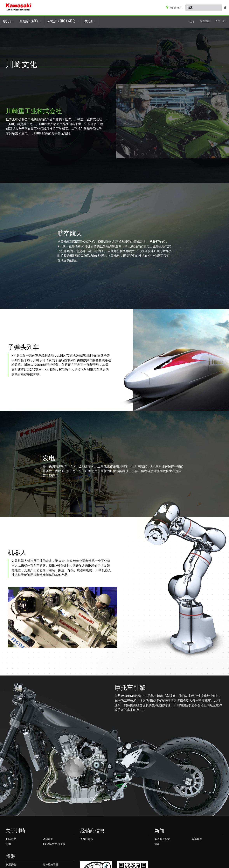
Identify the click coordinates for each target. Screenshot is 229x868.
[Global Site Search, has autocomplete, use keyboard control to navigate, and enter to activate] (204, 8)
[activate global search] (225, 8)
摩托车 (8, 21)
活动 (192, 22)
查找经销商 (87, 839)
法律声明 (48, 839)
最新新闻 (197, 839)
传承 (8, 844)
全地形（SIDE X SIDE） (63, 21)
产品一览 (221, 21)
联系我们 (11, 865)
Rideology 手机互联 (54, 844)
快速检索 (205, 21)
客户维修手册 (51, 865)
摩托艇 (90, 21)
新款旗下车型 (162, 839)
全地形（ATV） (31, 21)
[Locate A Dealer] (175, 8)
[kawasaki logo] (19, 8)
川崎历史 (11, 839)
